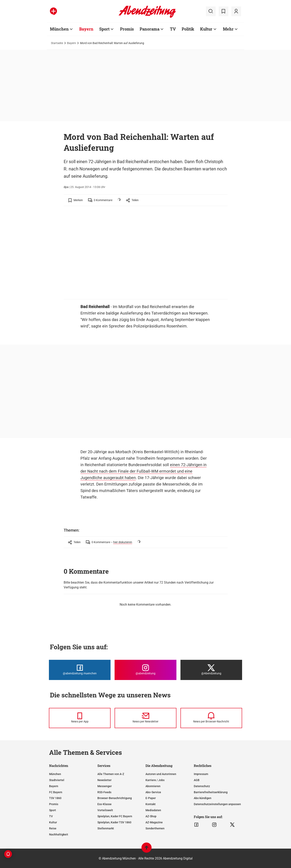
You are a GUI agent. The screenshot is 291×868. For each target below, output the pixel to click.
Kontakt (151, 804)
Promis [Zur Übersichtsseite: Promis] (127, 29)
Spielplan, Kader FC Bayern (115, 816)
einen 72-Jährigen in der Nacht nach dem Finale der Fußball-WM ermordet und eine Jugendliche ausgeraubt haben (143, 471)
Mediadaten (153, 810)
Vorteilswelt (105, 810)
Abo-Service (153, 792)
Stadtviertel (57, 780)
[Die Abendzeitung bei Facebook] (80, 670)
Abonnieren (153, 786)
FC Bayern (56, 792)
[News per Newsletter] (145, 718)
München (55, 774)
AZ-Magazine (154, 822)
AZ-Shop (151, 816)
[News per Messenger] (80, 718)
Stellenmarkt (106, 828)
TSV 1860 (55, 798)
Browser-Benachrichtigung (115, 798)
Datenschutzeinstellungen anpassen (217, 804)
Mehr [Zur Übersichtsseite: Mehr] (228, 29)
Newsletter (104, 780)
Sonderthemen (155, 828)
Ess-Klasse (104, 804)
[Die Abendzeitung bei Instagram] (145, 670)
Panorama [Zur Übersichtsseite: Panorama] (150, 29)
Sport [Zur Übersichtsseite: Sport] (104, 29)
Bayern (72, 43)
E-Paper (151, 798)
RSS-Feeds (104, 792)
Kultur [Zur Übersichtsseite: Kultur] (206, 29)
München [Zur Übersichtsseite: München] (59, 29)
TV (51, 816)
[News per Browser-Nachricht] (211, 718)
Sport (53, 810)
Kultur (53, 822)
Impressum (201, 774)
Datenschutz (202, 786)
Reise (53, 828)
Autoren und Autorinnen (161, 774)
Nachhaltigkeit (59, 834)
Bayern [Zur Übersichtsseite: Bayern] (86, 29)
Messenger (105, 786)
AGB (197, 780)
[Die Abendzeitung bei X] (211, 670)
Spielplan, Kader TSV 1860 (114, 822)
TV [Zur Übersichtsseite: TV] (173, 29)
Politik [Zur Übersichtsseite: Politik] (188, 29)
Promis (54, 804)
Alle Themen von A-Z (111, 774)
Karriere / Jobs (155, 780)
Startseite (57, 43)
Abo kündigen (203, 798)
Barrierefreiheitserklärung (211, 792)
